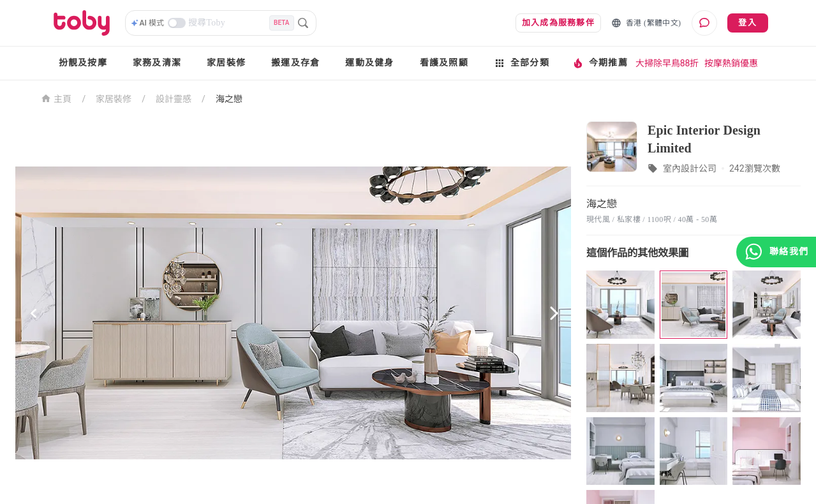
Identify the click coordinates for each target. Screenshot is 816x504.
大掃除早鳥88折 (667, 63)
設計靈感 (174, 99)
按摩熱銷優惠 (731, 63)
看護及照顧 (444, 63)
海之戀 (229, 99)
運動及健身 (369, 63)
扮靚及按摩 (83, 63)
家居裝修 (226, 63)
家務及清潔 (157, 63)
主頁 (56, 98)
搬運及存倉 (295, 63)
